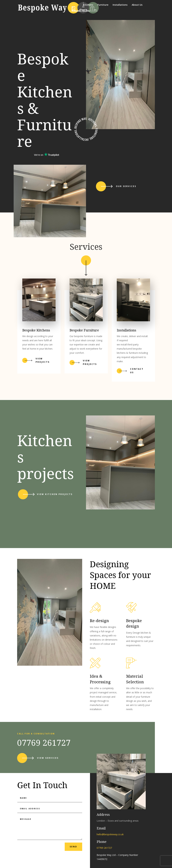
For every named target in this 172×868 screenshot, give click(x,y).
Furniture (103, 5)
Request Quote (81, 11)
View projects (43, 360)
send (73, 847)
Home (75, 5)
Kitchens (88, 5)
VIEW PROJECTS (90, 362)
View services (48, 758)
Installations (120, 5)
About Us (137, 5)
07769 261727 (44, 743)
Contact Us (137, 371)
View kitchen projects (55, 494)
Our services (126, 186)
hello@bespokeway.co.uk (110, 834)
